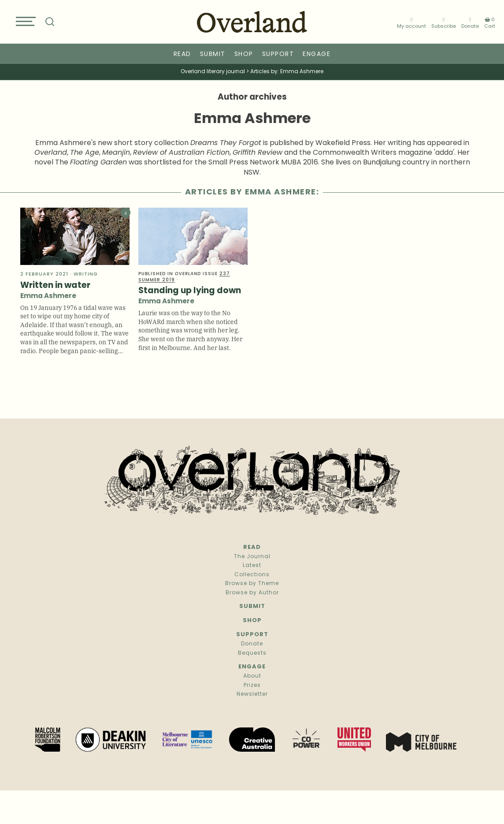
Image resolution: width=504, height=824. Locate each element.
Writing (86, 274)
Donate (470, 23)
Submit (213, 54)
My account (411, 23)
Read (182, 54)
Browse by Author (252, 593)
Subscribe (444, 23)
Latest (252, 566)
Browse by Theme (252, 584)
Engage (317, 54)
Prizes (252, 686)
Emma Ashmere (48, 296)
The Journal (252, 557)
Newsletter (252, 694)
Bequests (252, 653)
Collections (252, 575)
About (252, 676)
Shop (244, 54)
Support (278, 54)
